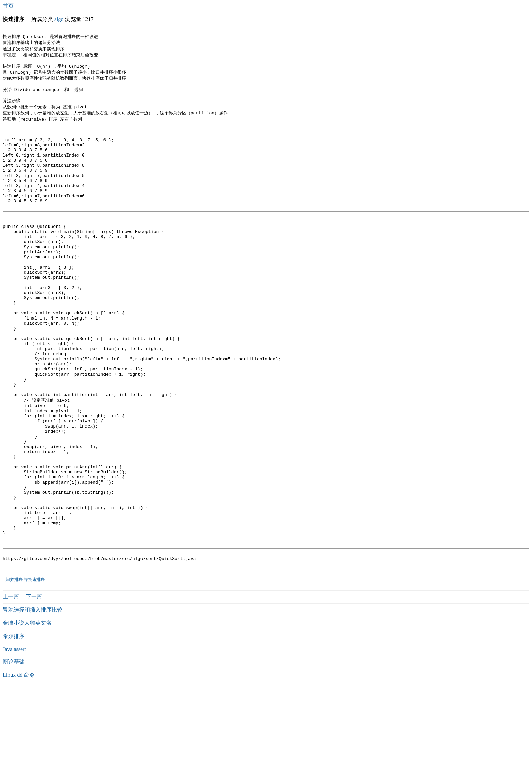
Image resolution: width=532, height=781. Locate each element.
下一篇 (34, 690)
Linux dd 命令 (19, 768)
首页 (9, 6)
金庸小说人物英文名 (27, 716)
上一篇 (12, 690)
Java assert (14, 742)
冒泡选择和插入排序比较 (33, 703)
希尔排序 (14, 730)
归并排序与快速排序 (25, 673)
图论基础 (14, 755)
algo (59, 19)
